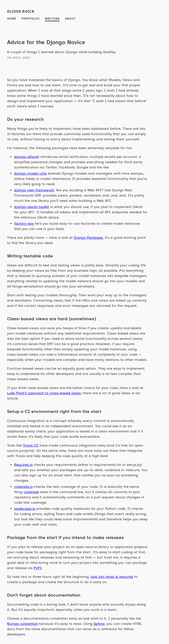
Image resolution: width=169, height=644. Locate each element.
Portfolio (30, 19)
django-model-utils (30, 173)
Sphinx (99, 624)
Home (12, 19)
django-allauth (27, 157)
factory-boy (24, 223)
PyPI (38, 568)
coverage (31, 492)
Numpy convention (22, 624)
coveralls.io (23, 487)
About (70, 19)
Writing (52, 19)
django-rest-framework (34, 190)
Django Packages (88, 238)
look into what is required (112, 577)
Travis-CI (31, 445)
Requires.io (23, 465)
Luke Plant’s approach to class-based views (44, 393)
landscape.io (25, 509)
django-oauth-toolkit (32, 207)
